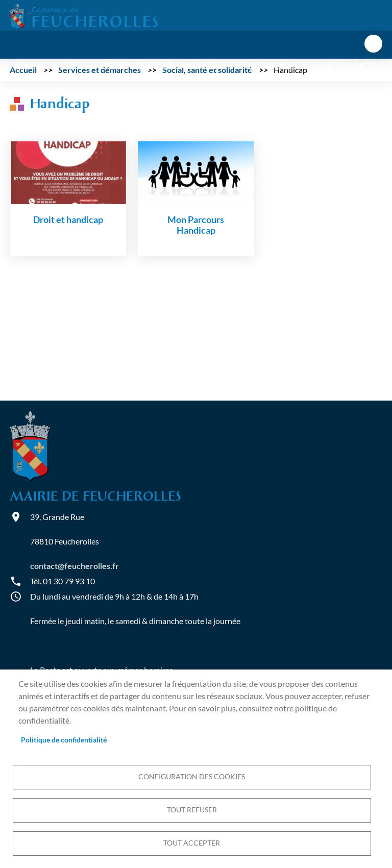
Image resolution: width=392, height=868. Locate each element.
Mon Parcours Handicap (196, 225)
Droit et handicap (68, 220)
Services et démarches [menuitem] (160, 66)
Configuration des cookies (192, 777)
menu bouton (373, 44)
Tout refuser (192, 810)
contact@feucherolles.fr (75, 566)
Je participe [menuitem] (354, 66)
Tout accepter (192, 843)
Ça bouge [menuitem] (271, 66)
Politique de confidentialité (64, 740)
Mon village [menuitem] (41, 66)
